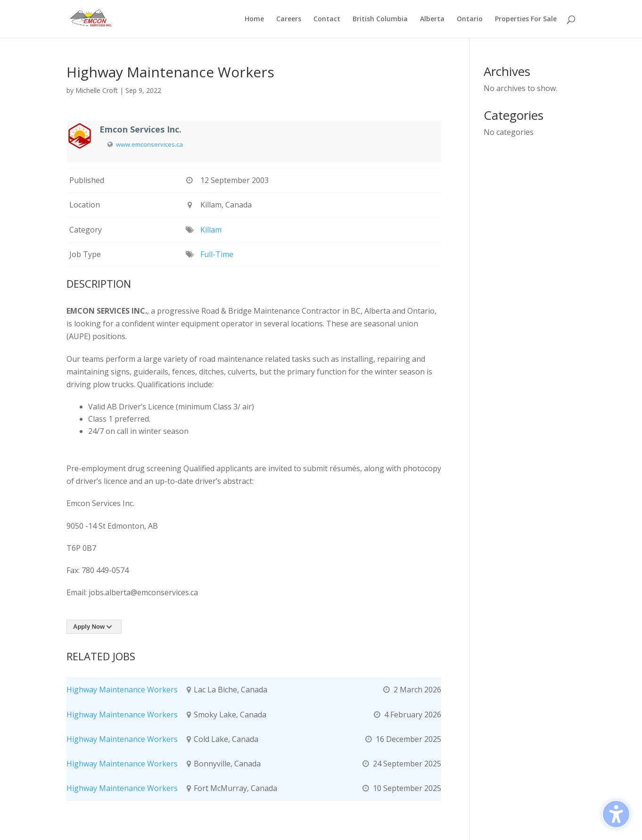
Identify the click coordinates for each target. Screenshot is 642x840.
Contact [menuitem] (327, 19)
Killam (211, 230)
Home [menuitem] (254, 19)
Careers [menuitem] (289, 19)
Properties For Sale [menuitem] (526, 19)
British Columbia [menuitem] (380, 19)
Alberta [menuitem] (432, 19)
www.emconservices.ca (149, 144)
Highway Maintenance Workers (122, 690)
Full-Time (217, 254)
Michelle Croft (97, 90)
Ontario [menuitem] (470, 19)
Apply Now (94, 627)
